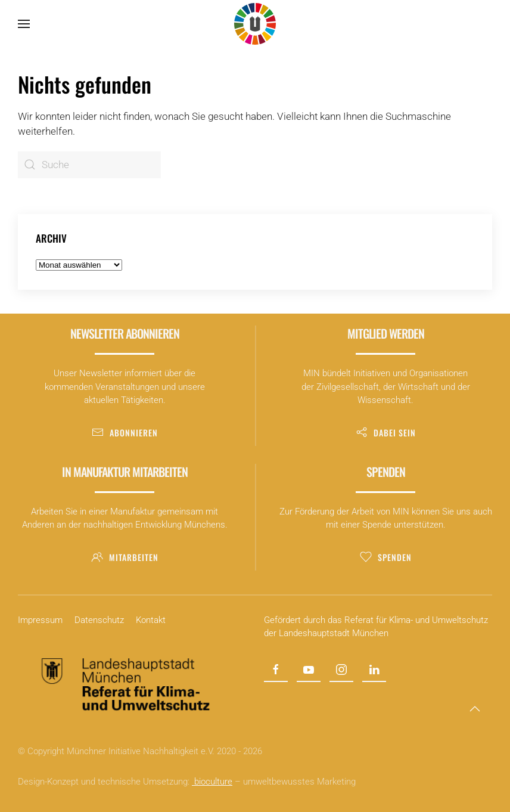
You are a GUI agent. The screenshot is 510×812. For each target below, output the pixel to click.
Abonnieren (125, 433)
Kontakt (151, 620)
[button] (24, 24)
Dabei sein (386, 433)
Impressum (40, 620)
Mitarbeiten (125, 557)
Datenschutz (99, 620)
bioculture (212, 782)
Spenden (386, 557)
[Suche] (89, 165)
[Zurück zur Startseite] (255, 24)
